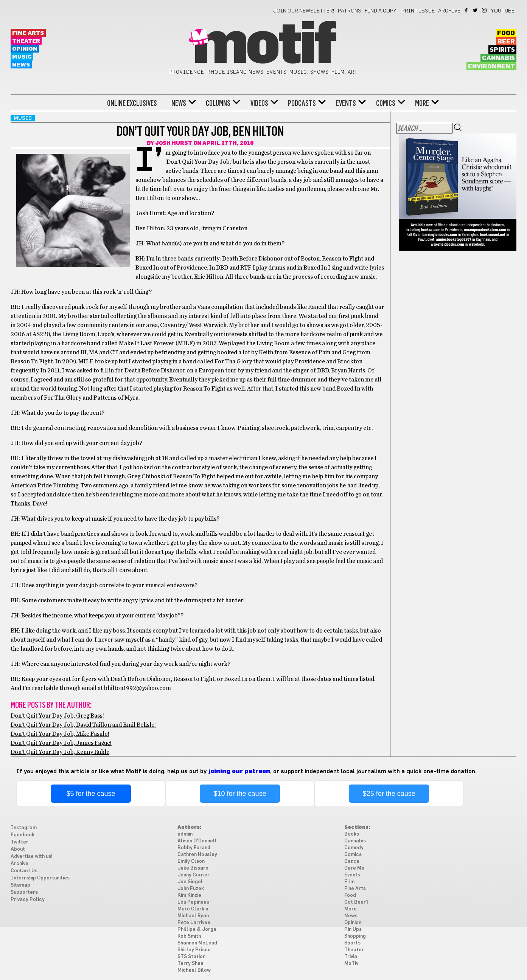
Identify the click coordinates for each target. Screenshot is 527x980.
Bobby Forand (194, 848)
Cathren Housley (197, 855)
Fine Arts (28, 33)
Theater (26, 41)
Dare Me (354, 868)
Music (22, 57)
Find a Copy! (381, 11)
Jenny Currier (194, 875)
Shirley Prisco (194, 950)
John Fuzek (191, 889)
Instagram (485, 10)
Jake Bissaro (193, 868)
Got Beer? (356, 902)
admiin (185, 834)
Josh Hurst (174, 143)
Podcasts (302, 103)
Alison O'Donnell (197, 841)
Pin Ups (353, 930)
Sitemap (20, 885)
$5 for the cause (91, 794)
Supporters (24, 892)
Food (506, 33)
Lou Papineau (193, 902)
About (18, 849)
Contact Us (24, 871)
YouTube (503, 11)
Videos (259, 103)
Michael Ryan (193, 916)
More (422, 103)
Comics (386, 103)
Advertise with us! (32, 857)
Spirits (502, 50)
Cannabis (498, 58)
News (21, 65)
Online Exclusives (132, 103)
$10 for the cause (240, 794)
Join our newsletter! (304, 11)
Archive (449, 11)
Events (346, 103)
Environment (491, 67)
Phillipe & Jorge (197, 930)
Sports (352, 943)
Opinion (25, 49)
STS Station (191, 957)
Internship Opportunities (40, 878)
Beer (506, 42)
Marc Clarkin (193, 909)
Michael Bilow (194, 970)
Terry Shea (190, 964)
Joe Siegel (190, 882)
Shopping (355, 936)
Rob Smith (189, 936)
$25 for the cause (389, 794)
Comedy (354, 848)
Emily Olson (191, 861)
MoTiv (351, 964)
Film (349, 882)
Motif (263, 45)
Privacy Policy (28, 900)
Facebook (467, 10)
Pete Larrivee (194, 923)
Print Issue (418, 11)
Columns (218, 103)
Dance (352, 861)
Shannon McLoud (197, 943)
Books (352, 834)
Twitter (476, 10)
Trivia (351, 957)
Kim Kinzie (189, 895)
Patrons (350, 11)
